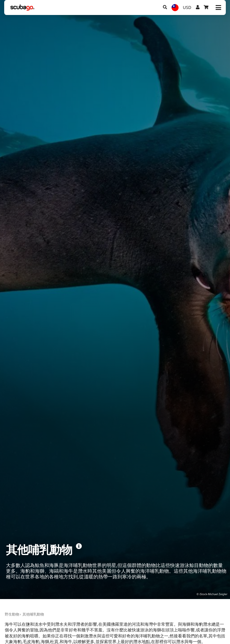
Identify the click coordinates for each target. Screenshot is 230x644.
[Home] (22, 8)
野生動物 (12, 614)
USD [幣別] (187, 7)
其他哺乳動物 (33, 614)
